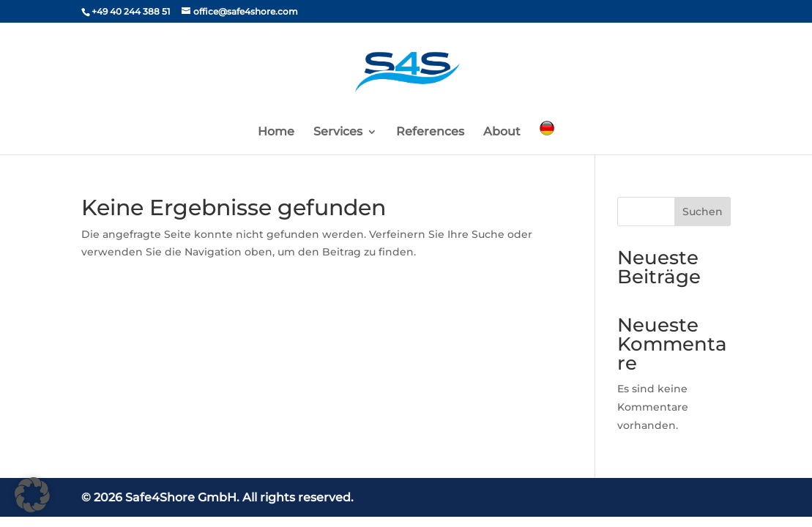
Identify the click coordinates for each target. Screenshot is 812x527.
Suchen (703, 212)
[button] (32, 495)
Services (338, 132)
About (502, 132)
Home (276, 132)
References (430, 132)
